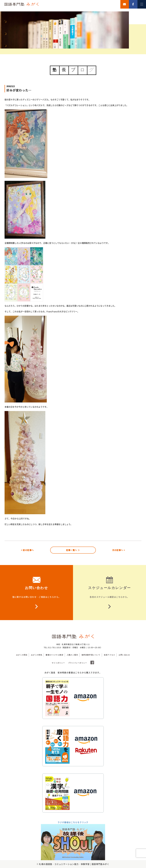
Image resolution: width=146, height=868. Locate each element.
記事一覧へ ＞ (73, 550)
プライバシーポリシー (78, 663)
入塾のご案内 (72, 655)
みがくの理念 (22, 655)
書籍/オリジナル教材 (54, 655)
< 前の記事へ (27, 550)
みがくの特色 (37, 655)
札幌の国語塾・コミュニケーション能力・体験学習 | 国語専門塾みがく (74, 864)
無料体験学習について (91, 655)
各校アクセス (109, 655)
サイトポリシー (58, 663)
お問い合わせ (124, 655)
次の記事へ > (119, 550)
